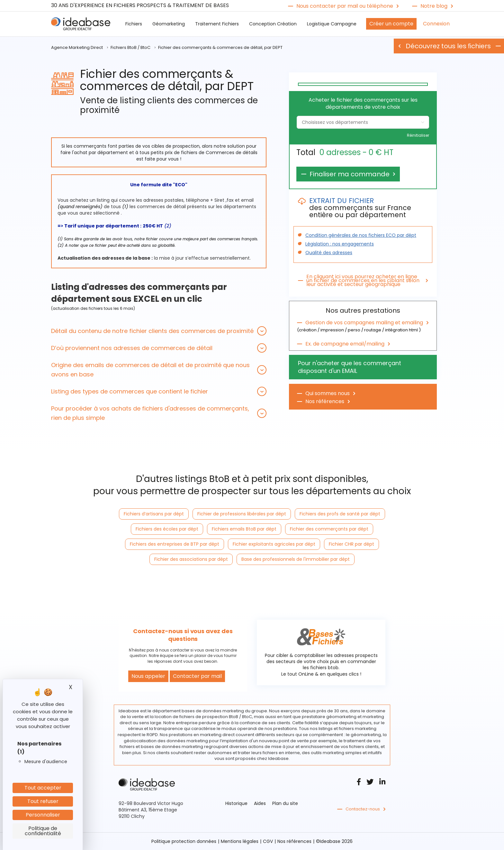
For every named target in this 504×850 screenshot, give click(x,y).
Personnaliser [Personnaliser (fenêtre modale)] (43, 815)
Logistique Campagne (332, 24)
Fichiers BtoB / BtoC (130, 47)
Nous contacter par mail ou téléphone (345, 6)
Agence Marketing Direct (77, 47)
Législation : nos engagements (340, 244)
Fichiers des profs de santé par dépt (340, 514)
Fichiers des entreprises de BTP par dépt (175, 544)
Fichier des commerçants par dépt (329, 529)
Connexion (436, 24)
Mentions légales (240, 841)
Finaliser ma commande (350, 174)
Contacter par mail (197, 676)
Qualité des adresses (329, 253)
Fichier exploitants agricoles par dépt (274, 544)
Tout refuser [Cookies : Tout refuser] (43, 801)
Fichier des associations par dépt (191, 559)
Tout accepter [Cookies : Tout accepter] (43, 788)
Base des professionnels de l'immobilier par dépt (296, 559)
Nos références (325, 402)
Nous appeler (148, 676)
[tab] (159, 331)
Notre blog (434, 6)
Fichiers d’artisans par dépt (154, 514)
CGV (268, 841)
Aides (260, 803)
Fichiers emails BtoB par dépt (244, 529)
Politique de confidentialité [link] (43, 831)
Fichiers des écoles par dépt (167, 529)
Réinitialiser (418, 135)
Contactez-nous (363, 809)
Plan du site (285, 803)
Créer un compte (391, 24)
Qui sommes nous (328, 393)
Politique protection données (184, 841)
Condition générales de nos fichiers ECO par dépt (361, 235)
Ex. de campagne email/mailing (345, 344)
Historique (236, 803)
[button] (159, 331)
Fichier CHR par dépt (351, 544)
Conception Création (273, 24)
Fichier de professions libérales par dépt (242, 514)
